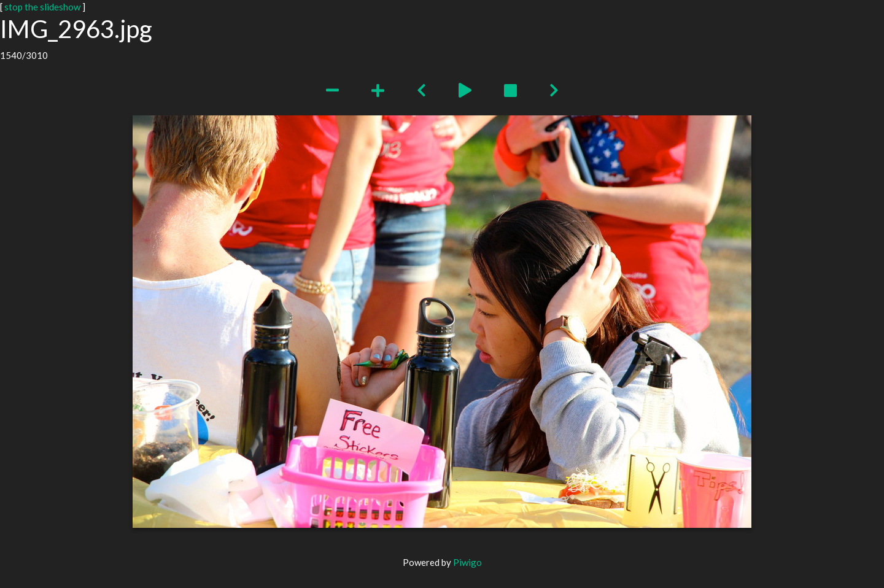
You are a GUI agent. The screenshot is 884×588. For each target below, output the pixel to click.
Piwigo (467, 562)
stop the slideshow (42, 7)
